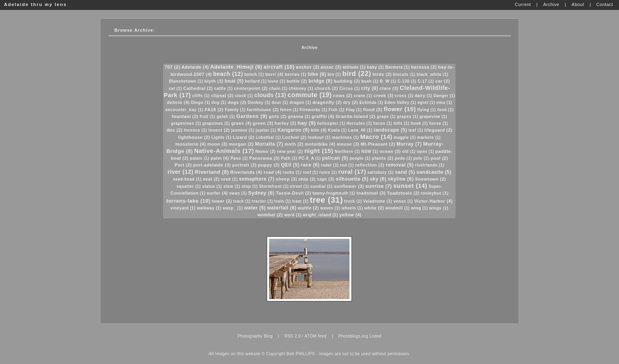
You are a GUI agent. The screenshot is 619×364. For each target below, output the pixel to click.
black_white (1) (432, 74)
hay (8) (307, 123)
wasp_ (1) (233, 208)
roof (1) (310, 172)
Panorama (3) (264, 158)
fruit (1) (207, 117)
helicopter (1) (331, 123)
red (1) (347, 165)
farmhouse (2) (263, 110)
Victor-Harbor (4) (433, 201)
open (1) (426, 151)
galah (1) (226, 117)
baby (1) (375, 67)
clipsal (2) (222, 96)
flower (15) (400, 109)
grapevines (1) (186, 123)
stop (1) (250, 186)
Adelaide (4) (195, 67)
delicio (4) (178, 102)
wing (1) (419, 208)
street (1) (299, 186)
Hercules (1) (359, 123)
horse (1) (439, 123)
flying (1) (427, 110)
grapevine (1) (433, 117)
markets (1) (429, 137)
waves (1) (330, 208)
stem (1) (232, 186)
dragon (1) (300, 103)
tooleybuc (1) (435, 193)
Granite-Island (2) (356, 116)
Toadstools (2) (403, 193)
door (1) (280, 103)
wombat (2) (270, 215)
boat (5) (234, 81)
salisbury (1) (381, 172)
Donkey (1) (259, 103)
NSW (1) (370, 151)
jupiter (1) (266, 130)
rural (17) (352, 172)
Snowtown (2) (431, 179)
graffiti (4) (323, 116)
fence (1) (289, 110)
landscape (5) (391, 130)
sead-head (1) (187, 179)
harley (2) (286, 123)
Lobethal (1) (269, 137)
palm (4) (220, 158)
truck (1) (353, 201)
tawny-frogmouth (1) (334, 193)
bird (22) (357, 74)
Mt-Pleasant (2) (378, 144)
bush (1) (370, 81)
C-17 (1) (426, 81)
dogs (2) (237, 102)
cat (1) (175, 88)
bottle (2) (297, 81)
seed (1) (229, 179)
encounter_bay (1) (185, 110)
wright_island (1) (321, 215)
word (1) (293, 215)
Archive (309, 48)
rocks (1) (292, 172)
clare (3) (389, 88)
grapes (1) (408, 117)
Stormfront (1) (274, 186)
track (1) (242, 201)
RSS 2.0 (293, 336)
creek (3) (384, 96)
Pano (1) (239, 158)
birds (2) (382, 74)
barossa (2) (424, 67)
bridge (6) (321, 81)
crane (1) (363, 96)
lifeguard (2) (438, 130)
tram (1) (300, 201)
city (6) (370, 88)
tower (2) (222, 201)
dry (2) (350, 102)
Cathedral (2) (198, 88)
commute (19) (310, 95)
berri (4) (274, 74)
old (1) (409, 151)
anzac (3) (331, 67)
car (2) (443, 81)
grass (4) (241, 123)
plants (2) (382, 158)
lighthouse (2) (194, 137)
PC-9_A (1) (309, 158)
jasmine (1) (243, 130)
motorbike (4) (320, 144)
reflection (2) (370, 165)
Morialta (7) (269, 144)
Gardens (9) (252, 116)
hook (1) (419, 123)
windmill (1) (397, 208)
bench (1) (254, 74)
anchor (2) (308, 67)
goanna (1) (299, 117)
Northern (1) (347, 151)
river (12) (180, 172)
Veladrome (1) (378, 201)
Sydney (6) (261, 193)
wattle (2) (308, 208)
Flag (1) (354, 110)
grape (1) (386, 117)
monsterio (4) (190, 144)
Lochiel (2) (295, 137)
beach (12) (228, 74)
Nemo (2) (265, 151)
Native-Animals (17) (224, 151)
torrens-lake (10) (188, 201)
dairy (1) (423, 96)
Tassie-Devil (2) (294, 193)
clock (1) (244, 96)
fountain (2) (185, 116)
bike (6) (317, 74)
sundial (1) (321, 186)
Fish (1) (337, 110)
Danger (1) (444, 96)
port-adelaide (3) (212, 165)
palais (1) (200, 158)
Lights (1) (221, 137)
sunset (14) (410, 186)
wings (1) (439, 208)
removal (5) (400, 165)
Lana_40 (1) (361, 130)
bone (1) (277, 81)
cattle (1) (223, 88)
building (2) (347, 81)
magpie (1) (405, 137)
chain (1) (278, 88)
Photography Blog (255, 336)
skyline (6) (400, 179)
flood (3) (373, 110)
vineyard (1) (183, 208)
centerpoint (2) (251, 88)
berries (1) (296, 74)
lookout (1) (319, 137)
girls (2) (278, 116)
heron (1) (383, 123)
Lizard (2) (243, 137)
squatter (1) (188, 186)
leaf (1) (416, 130)
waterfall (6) (282, 208)
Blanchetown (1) (186, 81)
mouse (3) (348, 144)
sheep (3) (287, 179)
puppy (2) (269, 165)
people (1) (360, 158)
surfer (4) (218, 193)
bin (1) (335, 74)
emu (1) (444, 103)
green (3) (263, 123)
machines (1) (345, 137)
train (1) (283, 201)
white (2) (374, 208)
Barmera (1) (397, 67)
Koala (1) (338, 130)
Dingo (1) (201, 103)
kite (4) (319, 130)
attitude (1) (354, 67)
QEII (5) (290, 165)
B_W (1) (388, 81)
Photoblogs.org (353, 336)
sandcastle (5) (434, 172)
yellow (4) (350, 215)
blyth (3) (214, 81)
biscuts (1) (404, 74)
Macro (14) (376, 137)
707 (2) (172, 67)
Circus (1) (350, 88)
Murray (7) (409, 144)
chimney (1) (301, 88)
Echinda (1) (371, 103)
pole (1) (421, 158)
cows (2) (343, 96)
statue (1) (212, 186)
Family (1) (235, 110)
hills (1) (402, 123)
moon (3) (217, 144)
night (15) (319, 151)
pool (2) (439, 158)
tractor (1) (262, 201)
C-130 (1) (407, 81)
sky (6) (378, 179)
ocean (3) (390, 151)
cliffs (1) (201, 96)
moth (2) (294, 144)
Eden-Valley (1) (400, 103)
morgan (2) (241, 144)
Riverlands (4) (246, 172)
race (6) (310, 165)
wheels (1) (352, 208)
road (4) (272, 172)
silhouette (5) (352, 179)
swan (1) (238, 193)
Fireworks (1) (314, 110)
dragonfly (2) (327, 102)
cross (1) (404, 96)
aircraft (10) (279, 67)
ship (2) (307, 179)
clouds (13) (270, 95)
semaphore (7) (257, 179)
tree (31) (326, 200)
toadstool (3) (371, 193)
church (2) (326, 88)
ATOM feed (316, 336)
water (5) (255, 208)
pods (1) (403, 158)
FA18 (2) (214, 110)
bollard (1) (256, 81)
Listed (376, 336)
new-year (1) (290, 151)
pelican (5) (335, 158)
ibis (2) (175, 130)
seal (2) (211, 179)
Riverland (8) (212, 172)
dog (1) (219, 103)
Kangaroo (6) (294, 130)
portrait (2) (244, 165)
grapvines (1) (216, 123)
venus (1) (403, 201)
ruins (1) (328, 172)
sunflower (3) (349, 186)
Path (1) (289, 158)
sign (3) (326, 179)
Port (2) (183, 165)
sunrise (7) (378, 186)
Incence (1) (196, 130)
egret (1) (426, 103)
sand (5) (405, 172)
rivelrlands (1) (430, 165)
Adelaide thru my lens (35, 4)
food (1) (446, 110)
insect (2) (219, 130)
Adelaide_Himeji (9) (236, 67)
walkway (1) (209, 208)
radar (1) (330, 165)
